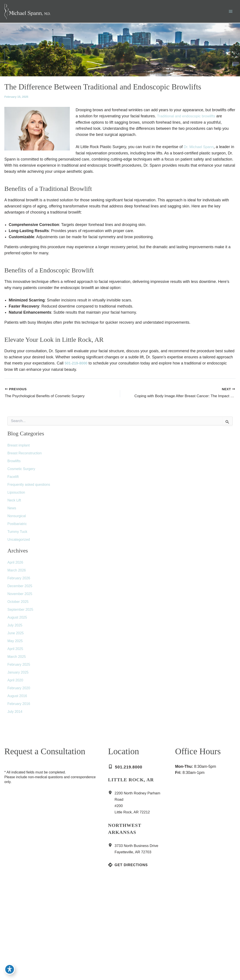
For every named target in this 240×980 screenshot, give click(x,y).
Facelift (13, 479)
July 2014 (15, 714)
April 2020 (15, 682)
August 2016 (17, 698)
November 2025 (20, 596)
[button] (28, 950)
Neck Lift (14, 502)
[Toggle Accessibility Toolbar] (10, 970)
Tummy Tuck (17, 534)
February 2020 (19, 690)
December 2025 (20, 588)
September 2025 (20, 612)
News (12, 510)
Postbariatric (17, 526)
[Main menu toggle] (231, 13)
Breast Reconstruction (25, 455)
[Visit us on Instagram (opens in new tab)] (13, 936)
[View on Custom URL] (180, 935)
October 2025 (18, 604)
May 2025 (15, 643)
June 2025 (16, 635)
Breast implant (19, 447)
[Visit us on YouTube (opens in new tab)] (39, 936)
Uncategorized (19, 542)
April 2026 (15, 565)
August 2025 (17, 620)
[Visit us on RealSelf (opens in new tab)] (26, 936)
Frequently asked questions (29, 487)
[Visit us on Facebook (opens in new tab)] (7, 936)
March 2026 (17, 572)
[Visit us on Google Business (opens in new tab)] (20, 936)
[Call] (128, 769)
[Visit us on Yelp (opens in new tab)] (33, 936)
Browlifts (14, 463)
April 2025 (15, 651)
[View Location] (111, 795)
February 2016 (19, 706)
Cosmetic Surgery (21, 471)
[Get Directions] (130, 867)
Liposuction (16, 495)
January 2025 (18, 675)
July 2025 (15, 627)
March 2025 (17, 659)
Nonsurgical (17, 518)
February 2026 (19, 580)
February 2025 (19, 667)
